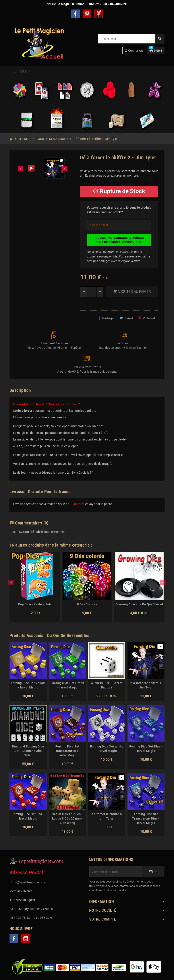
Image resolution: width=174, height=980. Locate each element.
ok (153, 872)
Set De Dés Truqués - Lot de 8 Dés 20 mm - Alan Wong (67, 818)
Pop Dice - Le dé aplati (35, 604)
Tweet (127, 318)
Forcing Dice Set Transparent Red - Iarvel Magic (67, 751)
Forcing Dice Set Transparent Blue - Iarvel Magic (146, 818)
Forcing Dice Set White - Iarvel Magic (107, 749)
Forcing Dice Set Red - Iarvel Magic (28, 816)
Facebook (75, 14)
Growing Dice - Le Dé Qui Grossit (139, 604)
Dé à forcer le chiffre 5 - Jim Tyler (107, 816)
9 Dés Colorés (87, 604)
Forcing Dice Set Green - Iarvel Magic (67, 685)
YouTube (87, 14)
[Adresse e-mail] (116, 872)
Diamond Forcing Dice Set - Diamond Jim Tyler (28, 751)
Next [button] (163, 582)
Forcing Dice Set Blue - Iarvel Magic (146, 749)
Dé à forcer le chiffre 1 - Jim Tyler (146, 685)
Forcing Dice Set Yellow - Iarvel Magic (28, 685)
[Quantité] (92, 292)
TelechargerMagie (99, 14)
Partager (106, 318)
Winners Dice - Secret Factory (107, 685)
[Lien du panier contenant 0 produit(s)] (156, 51)
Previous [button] (11, 582)
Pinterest (147, 318)
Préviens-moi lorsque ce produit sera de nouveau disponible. (119, 240)
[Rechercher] (131, 39)
